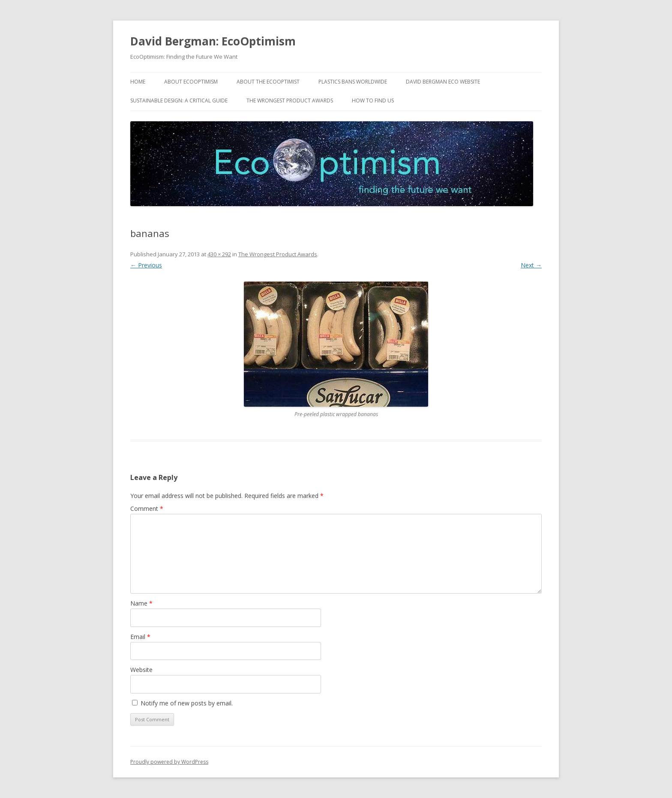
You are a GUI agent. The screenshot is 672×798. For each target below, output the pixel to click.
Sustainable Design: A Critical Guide (179, 100)
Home (138, 82)
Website (141, 670)
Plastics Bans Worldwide (353, 82)
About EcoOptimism (191, 82)
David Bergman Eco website (443, 82)
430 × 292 (219, 254)
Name (141, 603)
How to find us (373, 100)
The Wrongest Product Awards (290, 100)
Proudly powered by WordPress (169, 762)
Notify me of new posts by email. (187, 703)
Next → (531, 265)
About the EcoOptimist (268, 82)
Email (140, 637)
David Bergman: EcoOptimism (213, 41)
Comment (147, 508)
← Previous (146, 265)
